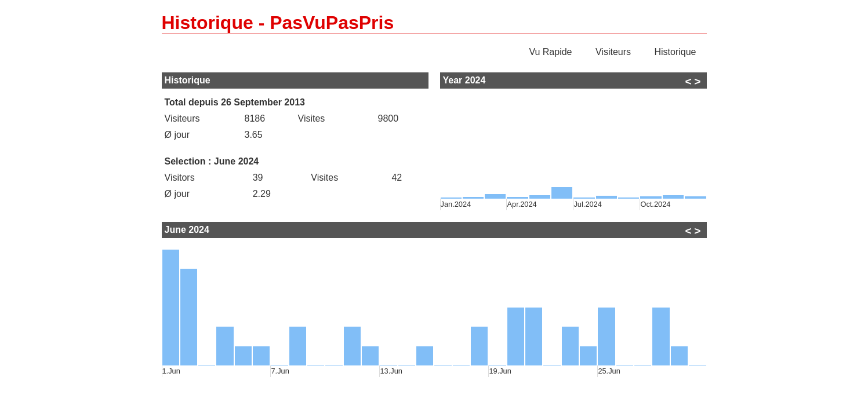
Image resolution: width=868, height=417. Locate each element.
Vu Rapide (550, 52)
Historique (675, 52)
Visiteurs (613, 52)
